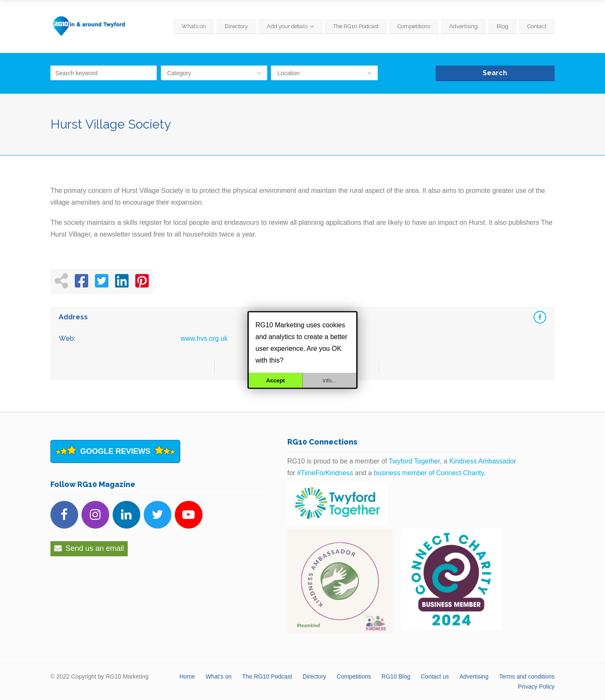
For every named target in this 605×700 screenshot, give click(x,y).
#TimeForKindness (325, 473)
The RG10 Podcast (356, 26)
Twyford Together (414, 461)
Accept (276, 380)
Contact (537, 26)
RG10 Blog (396, 676)
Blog (502, 26)
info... (330, 380)
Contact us (435, 676)
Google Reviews (115, 451)
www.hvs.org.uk (204, 338)
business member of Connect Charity (429, 473)
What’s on (194, 26)
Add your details (287, 26)
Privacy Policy (536, 687)
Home (187, 676)
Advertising (463, 26)
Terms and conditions (527, 676)
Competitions (414, 26)
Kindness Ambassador (483, 461)
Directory (236, 26)
